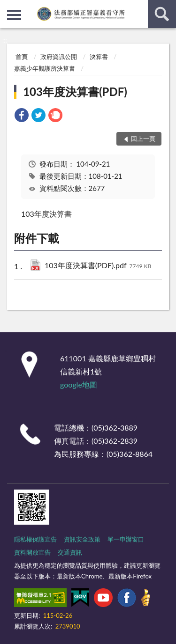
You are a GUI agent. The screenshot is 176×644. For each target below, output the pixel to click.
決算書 (99, 57)
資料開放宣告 (32, 552)
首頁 (22, 57)
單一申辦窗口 (126, 539)
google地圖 (79, 384)
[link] (22, 116)
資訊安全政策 (82, 539)
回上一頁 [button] (143, 139)
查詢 (162, 14)
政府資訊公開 (59, 57)
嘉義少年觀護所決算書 (45, 68)
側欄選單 (14, 15)
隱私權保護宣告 (35, 539)
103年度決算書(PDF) (75, 91)
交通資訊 (70, 552)
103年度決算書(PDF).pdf (98, 266)
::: (8, 7)
